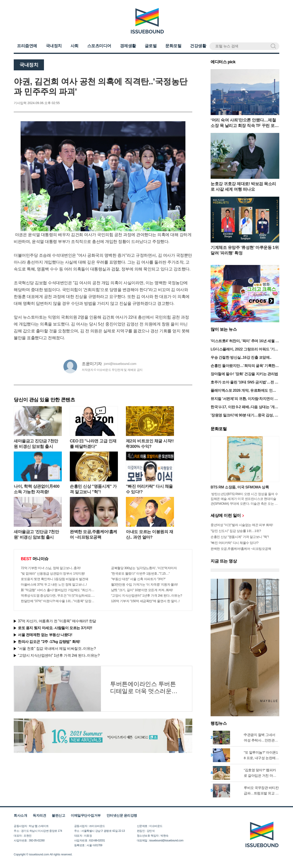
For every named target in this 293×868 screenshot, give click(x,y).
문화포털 (173, 46)
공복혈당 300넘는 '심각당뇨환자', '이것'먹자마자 (144, 568)
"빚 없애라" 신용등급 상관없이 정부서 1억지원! (53, 573)
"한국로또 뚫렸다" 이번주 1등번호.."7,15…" (140, 573)
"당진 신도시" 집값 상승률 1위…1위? (236, 531)
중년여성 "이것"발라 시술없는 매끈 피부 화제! (242, 525)
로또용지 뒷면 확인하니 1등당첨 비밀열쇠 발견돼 (54, 579)
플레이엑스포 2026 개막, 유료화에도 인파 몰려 (243, 391)
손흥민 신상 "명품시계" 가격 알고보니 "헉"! (240, 537)
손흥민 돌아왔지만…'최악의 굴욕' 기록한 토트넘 (243, 366)
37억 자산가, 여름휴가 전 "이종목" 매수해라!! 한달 (57, 621)
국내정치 (54, 46)
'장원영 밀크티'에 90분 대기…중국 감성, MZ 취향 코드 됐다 (244, 416)
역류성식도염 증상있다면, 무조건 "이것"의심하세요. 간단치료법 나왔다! (58, 595)
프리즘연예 (27, 46)
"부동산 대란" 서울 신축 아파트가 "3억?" (138, 579)
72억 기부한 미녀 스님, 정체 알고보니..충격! (51, 568)
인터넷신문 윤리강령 (122, 815)
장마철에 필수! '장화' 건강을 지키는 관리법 (244, 374)
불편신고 (58, 815)
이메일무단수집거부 (86, 815)
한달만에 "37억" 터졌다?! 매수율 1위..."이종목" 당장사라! (58, 601)
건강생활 (198, 46)
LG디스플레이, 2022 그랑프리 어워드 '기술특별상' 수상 (244, 350)
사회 (75, 46)
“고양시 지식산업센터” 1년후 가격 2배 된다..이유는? (146, 595)
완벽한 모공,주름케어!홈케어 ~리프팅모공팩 (241, 549)
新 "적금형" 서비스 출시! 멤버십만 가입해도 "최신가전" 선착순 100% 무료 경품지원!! (58, 590)
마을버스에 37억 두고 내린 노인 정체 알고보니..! (54, 584)
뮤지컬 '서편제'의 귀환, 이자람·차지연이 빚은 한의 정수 (244, 399)
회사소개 (20, 815)
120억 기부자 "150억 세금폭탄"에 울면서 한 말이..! (145, 601)
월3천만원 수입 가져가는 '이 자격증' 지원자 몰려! (144, 584)
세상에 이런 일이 (227, 515)
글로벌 (151, 46)
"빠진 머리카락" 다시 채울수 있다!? (235, 543)
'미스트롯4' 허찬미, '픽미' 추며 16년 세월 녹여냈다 (245, 341)
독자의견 (39, 815)
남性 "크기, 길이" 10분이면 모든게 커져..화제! (142, 590)
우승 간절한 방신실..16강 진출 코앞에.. (241, 357)
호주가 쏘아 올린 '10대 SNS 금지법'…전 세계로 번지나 (244, 383)
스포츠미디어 (99, 46)
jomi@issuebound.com (120, 364)
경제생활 (128, 46)
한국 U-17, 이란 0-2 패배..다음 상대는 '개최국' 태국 (244, 407)
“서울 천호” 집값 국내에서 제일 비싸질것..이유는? (57, 649)
